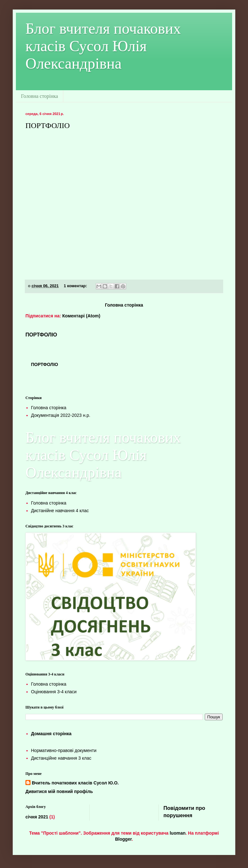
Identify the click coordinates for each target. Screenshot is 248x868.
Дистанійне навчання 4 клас (60, 511)
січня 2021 (37, 817)
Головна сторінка (39, 96)
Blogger (123, 839)
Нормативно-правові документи (64, 750)
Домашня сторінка (51, 734)
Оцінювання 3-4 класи (54, 692)
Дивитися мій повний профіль (59, 791)
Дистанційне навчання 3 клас (61, 758)
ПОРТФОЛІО (48, 125)
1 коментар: (76, 286)
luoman (178, 833)
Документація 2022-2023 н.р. (61, 415)
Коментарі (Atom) (81, 316)
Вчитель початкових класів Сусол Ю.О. (75, 783)
